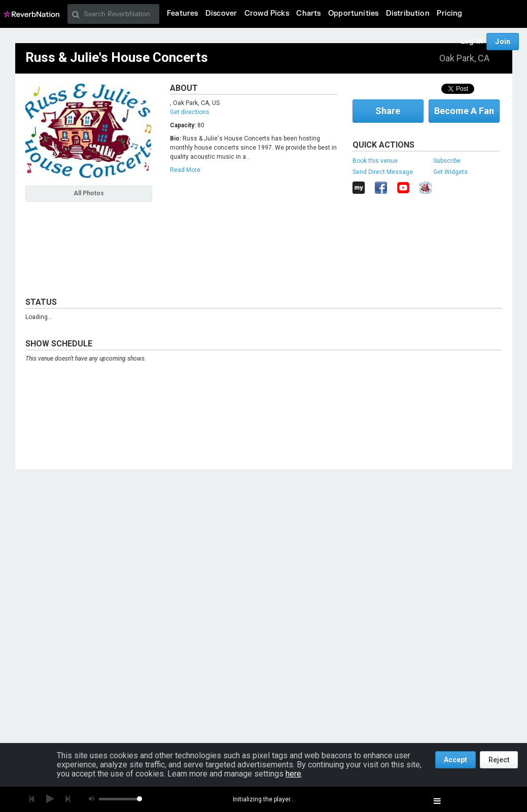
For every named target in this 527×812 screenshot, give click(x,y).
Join (503, 42)
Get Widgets (450, 172)
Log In (472, 41)
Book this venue (375, 161)
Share (388, 111)
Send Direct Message (383, 172)
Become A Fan (464, 111)
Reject (499, 760)
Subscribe (447, 161)
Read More (185, 170)
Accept (455, 760)
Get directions (190, 112)
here (293, 774)
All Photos (89, 193)
